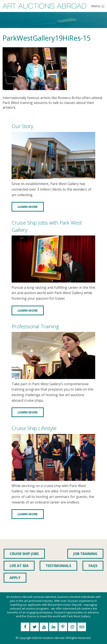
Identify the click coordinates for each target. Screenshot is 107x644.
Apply (15, 578)
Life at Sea (19, 566)
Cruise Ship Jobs (24, 554)
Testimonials (58, 566)
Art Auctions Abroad (51, 638)
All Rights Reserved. (78, 638)
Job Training (85, 554)
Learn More (28, 207)
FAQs (93, 566)
